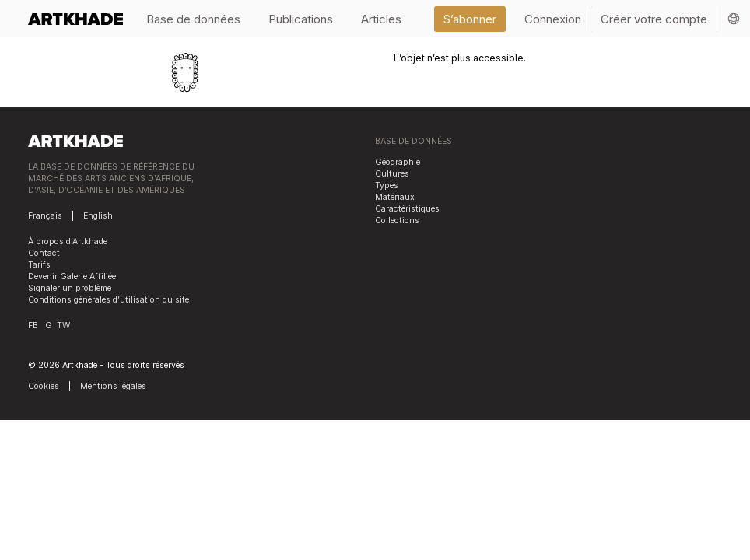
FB (33, 325)
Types (387, 185)
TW (63, 325)
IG (47, 325)
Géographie (398, 162)
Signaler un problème (70, 288)
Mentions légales (113, 386)
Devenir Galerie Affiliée (72, 276)
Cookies (44, 386)
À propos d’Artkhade (68, 241)
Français (45, 216)
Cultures (392, 174)
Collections (397, 220)
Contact (44, 253)
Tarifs (39, 265)
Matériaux (395, 197)
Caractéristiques (407, 209)
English (98, 216)
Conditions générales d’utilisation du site (109, 300)
